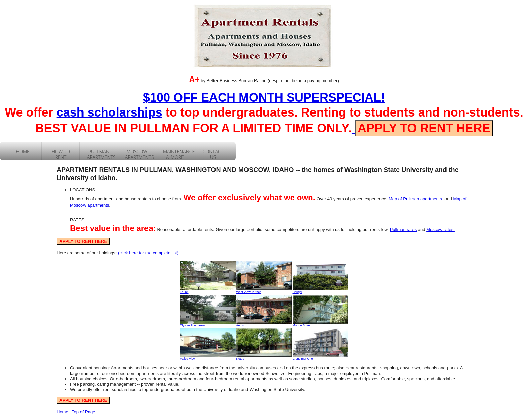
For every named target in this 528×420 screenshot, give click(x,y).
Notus (240, 359)
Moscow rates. (440, 230)
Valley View (188, 359)
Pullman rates (403, 230)
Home (63, 412)
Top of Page (83, 412)
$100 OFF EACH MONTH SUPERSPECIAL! (264, 98)
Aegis (240, 325)
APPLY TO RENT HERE (424, 128)
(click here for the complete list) (148, 253)
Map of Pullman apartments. (416, 199)
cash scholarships (109, 112)
